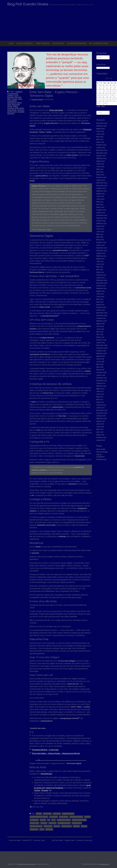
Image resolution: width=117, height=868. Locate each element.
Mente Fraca (34, 823)
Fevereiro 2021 (101, 275)
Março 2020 (100, 305)
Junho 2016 (100, 427)
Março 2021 (100, 272)
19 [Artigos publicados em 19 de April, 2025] (116, 95)
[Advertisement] (58, 24)
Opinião (10, 106)
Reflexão (76, 826)
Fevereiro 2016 (101, 437)
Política (16, 106)
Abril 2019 (100, 334)
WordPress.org (101, 459)
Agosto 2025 (100, 129)
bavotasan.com (104, 864)
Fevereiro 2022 (101, 242)
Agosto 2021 (100, 259)
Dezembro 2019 (102, 313)
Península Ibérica (36, 826)
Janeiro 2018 (101, 375)
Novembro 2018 (102, 348)
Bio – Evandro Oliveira (99, 43)
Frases (20, 99)
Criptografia (34, 820)
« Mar (98, 106)
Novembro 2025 (102, 123)
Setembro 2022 (101, 223)
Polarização (48, 826)
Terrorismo (34, 829)
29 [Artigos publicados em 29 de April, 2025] (102, 103)
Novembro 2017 (102, 381)
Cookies (87, 817)
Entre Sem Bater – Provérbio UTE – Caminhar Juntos (26, 840)
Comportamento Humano (39, 817)
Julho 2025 (100, 131)
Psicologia (11, 108)
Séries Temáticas (43, 43)
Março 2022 (100, 240)
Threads (44, 790)
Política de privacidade (77, 43)
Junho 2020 (100, 297)
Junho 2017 (100, 394)
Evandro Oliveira (37, 99)
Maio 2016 (100, 429)
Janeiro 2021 (100, 278)
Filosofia (14, 99)
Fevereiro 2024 (101, 177)
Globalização (12, 103)
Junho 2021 (100, 264)
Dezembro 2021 (102, 248)
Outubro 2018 (101, 351)
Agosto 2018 (100, 356)
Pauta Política (77, 823)
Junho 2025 (100, 134)
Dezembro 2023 (102, 183)
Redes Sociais (19, 108)
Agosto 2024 (100, 161)
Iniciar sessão (101, 449)
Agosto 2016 (100, 421)
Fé (49, 820)
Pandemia (52, 823)
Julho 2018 (100, 359)
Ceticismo (57, 814)
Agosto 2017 (100, 389)
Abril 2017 (100, 400)
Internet (19, 103)
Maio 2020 (100, 299)
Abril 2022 (100, 237)
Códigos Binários (68, 814)
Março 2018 (100, 370)
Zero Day (49, 829)
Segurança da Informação (16, 111)
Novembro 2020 (102, 283)
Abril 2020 (100, 302)
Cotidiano (10, 95)
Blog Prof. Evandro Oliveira (28, 4)
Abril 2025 (100, 139)
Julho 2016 (100, 424)
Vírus (42, 829)
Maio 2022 (100, 234)
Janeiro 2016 (101, 440)
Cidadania (19, 92)
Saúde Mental (12, 110)
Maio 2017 (100, 397)
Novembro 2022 (102, 218)
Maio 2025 (100, 137)
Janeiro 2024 (101, 180)
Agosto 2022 (100, 226)
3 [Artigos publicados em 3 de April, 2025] (108, 87)
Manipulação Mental (79, 820)
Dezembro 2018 (102, 345)
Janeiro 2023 (101, 213)
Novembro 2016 (102, 413)
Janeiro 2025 (101, 148)
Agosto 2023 (100, 194)
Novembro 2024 (102, 153)
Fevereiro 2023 (101, 210)
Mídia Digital (16, 104)
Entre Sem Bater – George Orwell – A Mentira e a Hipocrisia (72, 841)
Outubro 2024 (101, 156)
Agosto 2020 (101, 291)
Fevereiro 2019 (101, 340)
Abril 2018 (100, 367)
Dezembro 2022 (102, 215)
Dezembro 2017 (102, 378)
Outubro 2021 (101, 253)
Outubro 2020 (101, 286)
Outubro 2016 (101, 416)
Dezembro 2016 (102, 410)
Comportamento (13, 93)
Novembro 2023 (102, 186)
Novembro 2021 (102, 251)
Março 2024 (100, 175)
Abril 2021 (100, 270)
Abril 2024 (100, 172)
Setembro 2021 (101, 256)
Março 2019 (100, 337)
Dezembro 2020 (102, 280)
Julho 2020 (100, 294)
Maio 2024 (100, 169)
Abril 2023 (100, 204)
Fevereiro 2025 (101, 145)
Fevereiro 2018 (101, 372)
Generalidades (12, 101)
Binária (39, 814)
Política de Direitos (25, 43)
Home (11, 43)
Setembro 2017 (101, 386)
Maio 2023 (100, 202)
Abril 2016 (100, 432)
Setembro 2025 (101, 126)
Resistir (84, 826)
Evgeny (43, 820)
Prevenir (57, 826)
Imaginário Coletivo (64, 820)
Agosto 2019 (100, 324)
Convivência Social (76, 817)
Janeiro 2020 (101, 310)
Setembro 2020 (101, 288)
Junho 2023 (100, 199)
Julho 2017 (100, 391)
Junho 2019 (100, 329)
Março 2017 (100, 402)
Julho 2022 (100, 229)
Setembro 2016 (101, 418)
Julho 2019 (100, 326)
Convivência (64, 817)
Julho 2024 (100, 164)
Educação (11, 97)
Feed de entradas (102, 452)
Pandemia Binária (64, 823)
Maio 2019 (100, 332)
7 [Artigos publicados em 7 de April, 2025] (98, 91)
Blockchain (47, 814)
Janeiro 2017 (100, 408)
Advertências (58, 43)
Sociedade (21, 112)
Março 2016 (100, 435)
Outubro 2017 (101, 383)
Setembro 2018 (101, 353)
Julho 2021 (100, 261)
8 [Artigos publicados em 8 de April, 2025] (101, 91)
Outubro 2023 (101, 188)
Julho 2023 (100, 196)
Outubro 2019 (101, 318)
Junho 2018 (100, 362)
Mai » (103, 106)
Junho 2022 (100, 232)
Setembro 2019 (101, 321)
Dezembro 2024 (102, 150)
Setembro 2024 (101, 158)
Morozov (44, 823)
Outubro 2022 (101, 221)
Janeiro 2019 (100, 343)
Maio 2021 (100, 267)
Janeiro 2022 (101, 245)
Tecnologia (11, 114)
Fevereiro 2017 (101, 405)
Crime (16, 95)
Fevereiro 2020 (101, 307)
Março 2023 (100, 207)
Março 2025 (100, 142)
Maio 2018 (100, 364)
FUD (53, 820)
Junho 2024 (100, 167)
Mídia (9, 104)
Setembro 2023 (101, 191)
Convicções (54, 817)
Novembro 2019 (102, 315)
